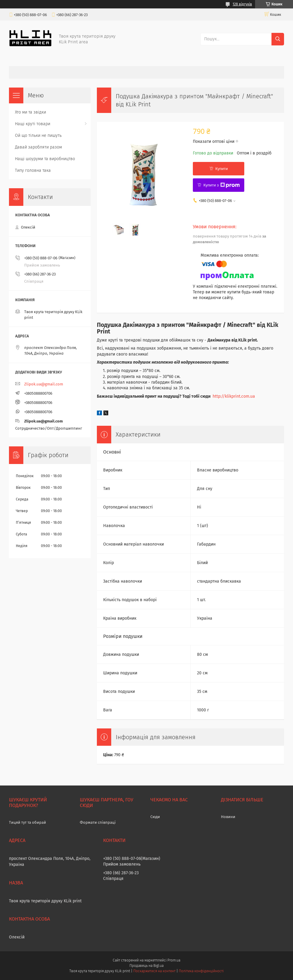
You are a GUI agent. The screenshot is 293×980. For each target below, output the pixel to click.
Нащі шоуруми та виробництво (45, 159)
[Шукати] (278, 39)
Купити (222, 169)
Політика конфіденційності (201, 971)
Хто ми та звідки (30, 112)
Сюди (155, 817)
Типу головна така (33, 170)
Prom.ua (174, 960)
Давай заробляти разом (38, 147)
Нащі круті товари (33, 124)
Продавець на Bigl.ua (146, 966)
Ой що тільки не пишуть (38, 135)
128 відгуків (242, 4)
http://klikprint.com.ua (234, 396)
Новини (228, 817)
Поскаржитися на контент (154, 971)
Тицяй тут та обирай (28, 822)
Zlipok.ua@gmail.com (44, 384)
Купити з (221, 185)
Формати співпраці (98, 822)
